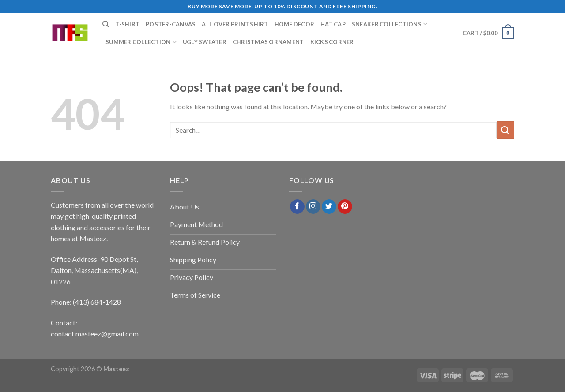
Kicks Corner (332, 42)
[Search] (106, 24)
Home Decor (295, 24)
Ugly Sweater (205, 42)
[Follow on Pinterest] (345, 207)
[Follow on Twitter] (329, 207)
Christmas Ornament (268, 42)
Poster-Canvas (171, 24)
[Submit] (505, 130)
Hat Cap (333, 24)
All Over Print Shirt (235, 24)
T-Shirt (127, 24)
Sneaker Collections (390, 24)
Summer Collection (141, 42)
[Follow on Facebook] (297, 207)
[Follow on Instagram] (313, 207)
